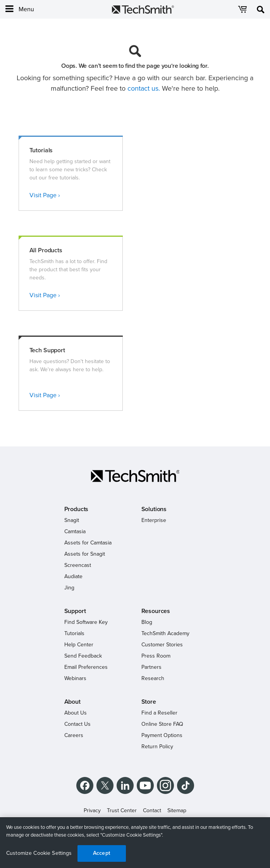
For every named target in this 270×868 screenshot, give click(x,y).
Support (75, 611)
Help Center (79, 645)
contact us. (144, 88)
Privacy (92, 810)
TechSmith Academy (165, 633)
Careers (74, 735)
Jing (69, 588)
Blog (147, 622)
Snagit (72, 520)
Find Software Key (86, 622)
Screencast (78, 565)
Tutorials (74, 633)
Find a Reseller (159, 713)
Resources (156, 611)
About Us (76, 713)
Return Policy (157, 747)
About (72, 702)
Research (153, 678)
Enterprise (154, 520)
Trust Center (122, 810)
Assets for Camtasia (88, 543)
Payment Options (162, 735)
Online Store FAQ (162, 724)
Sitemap (177, 810)
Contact (152, 810)
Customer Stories (162, 645)
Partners (151, 667)
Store (149, 702)
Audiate (73, 576)
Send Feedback (83, 656)
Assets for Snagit (85, 554)
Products (77, 509)
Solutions (154, 509)
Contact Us (77, 724)
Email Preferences (86, 667)
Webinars (75, 678)
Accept (101, 853)
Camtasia (75, 531)
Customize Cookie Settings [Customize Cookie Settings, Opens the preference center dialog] (39, 853)
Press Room (156, 656)
